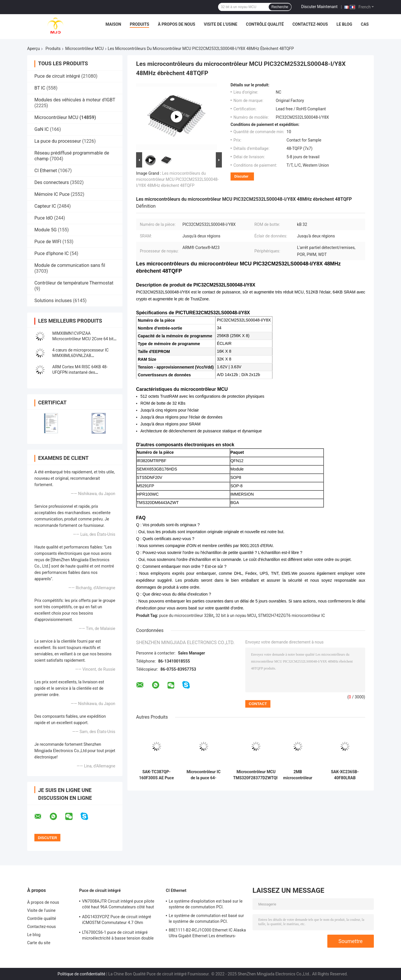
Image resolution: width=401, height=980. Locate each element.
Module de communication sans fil (70, 265)
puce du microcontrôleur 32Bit (186, 615)
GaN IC (42, 129)
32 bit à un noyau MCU (236, 615)
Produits (139, 24)
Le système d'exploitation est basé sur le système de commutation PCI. (206, 904)
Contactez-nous (310, 24)
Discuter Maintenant (320, 7)
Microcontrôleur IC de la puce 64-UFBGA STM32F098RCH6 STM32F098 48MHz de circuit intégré (204, 775)
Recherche (280, 7)
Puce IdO (44, 218)
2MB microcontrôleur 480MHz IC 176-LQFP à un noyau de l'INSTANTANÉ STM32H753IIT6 (298, 775)
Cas (365, 24)
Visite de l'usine (221, 24)
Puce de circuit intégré (57, 76)
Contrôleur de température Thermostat (74, 283)
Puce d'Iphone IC (52, 253)
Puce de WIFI (48, 242)
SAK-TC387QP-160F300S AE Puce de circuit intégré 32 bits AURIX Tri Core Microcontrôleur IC (156, 775)
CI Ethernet (46, 171)
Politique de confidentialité (81, 974)
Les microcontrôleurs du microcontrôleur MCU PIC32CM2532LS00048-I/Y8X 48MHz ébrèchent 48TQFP (177, 179)
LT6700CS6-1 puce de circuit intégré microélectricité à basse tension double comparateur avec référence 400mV (118, 936)
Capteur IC (45, 206)
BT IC (40, 88)
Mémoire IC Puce (52, 194)
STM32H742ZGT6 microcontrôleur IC (292, 615)
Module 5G (46, 230)
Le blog (344, 24)
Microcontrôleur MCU (85, 49)
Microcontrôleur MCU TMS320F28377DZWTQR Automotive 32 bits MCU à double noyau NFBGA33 (256, 775)
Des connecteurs (52, 182)
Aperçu (34, 49)
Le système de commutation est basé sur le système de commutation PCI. (206, 918)
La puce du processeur (58, 141)
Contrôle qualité (265, 24)
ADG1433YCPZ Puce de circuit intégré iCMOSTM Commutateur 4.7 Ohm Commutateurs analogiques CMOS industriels (117, 921)
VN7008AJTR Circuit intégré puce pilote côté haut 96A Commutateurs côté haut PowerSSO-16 (118, 905)
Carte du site (39, 943)
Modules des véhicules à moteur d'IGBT (75, 100)
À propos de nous (176, 24)
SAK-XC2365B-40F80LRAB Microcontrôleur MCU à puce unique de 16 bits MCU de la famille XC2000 (345, 775)
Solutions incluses (53, 301)
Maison (113, 24)
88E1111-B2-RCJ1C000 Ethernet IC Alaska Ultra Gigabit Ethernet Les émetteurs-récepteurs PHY (207, 934)
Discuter (241, 176)
